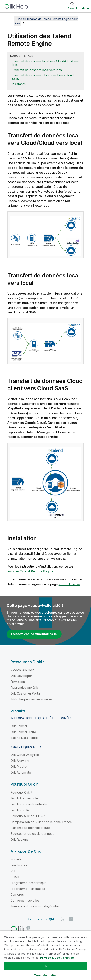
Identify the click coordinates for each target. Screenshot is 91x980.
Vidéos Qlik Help (23, 670)
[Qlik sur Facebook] (28, 928)
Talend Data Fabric (24, 738)
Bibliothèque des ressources (31, 699)
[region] (45, 955)
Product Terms (70, 584)
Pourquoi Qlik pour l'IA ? (28, 816)
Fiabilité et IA (20, 810)
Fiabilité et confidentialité (29, 804)
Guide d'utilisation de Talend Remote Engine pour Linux (46, 21)
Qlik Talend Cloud (23, 732)
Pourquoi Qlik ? (21, 792)
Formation (18, 682)
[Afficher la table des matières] (8, 19)
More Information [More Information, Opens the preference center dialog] (45, 975)
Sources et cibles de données (32, 834)
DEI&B (15, 877)
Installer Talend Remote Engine (30, 571)
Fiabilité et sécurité (24, 798)
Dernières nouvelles (25, 900)
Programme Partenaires (28, 889)
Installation (19, 84)
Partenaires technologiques (31, 828)
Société (16, 859)
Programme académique (29, 883)
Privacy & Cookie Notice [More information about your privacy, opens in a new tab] (57, 958)
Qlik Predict (19, 767)
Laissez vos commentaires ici (34, 634)
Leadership (19, 865)
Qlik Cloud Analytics (25, 755)
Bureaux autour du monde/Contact (36, 906)
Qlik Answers (20, 761)
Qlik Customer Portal (25, 693)
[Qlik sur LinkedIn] (71, 919)
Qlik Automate (21, 772)
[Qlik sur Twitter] (63, 919)
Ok (45, 966)
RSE (13, 871)
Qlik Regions (20, 839)
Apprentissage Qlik (24, 687)
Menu (85, 8)
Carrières (17, 895)
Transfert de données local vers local (37, 70)
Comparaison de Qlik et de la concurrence (41, 822)
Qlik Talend (19, 726)
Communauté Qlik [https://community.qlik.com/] (41, 919)
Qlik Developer (21, 676)
